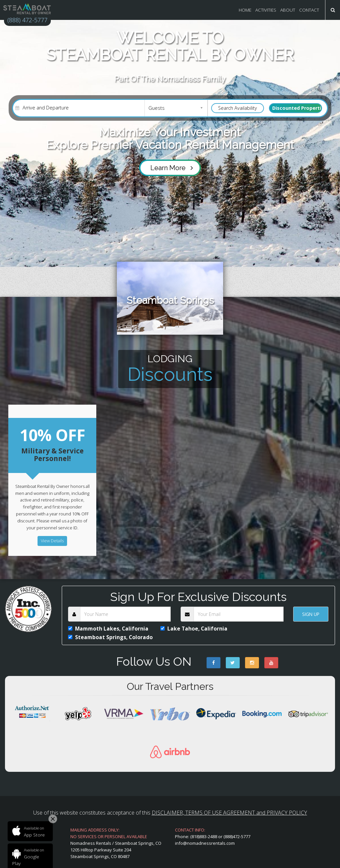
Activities (266, 10)
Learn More (172, 168)
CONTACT (309, 10)
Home (245, 10)
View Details (52, 542)
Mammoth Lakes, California (108, 628)
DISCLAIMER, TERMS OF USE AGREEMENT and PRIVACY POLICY (229, 812)
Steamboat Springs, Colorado (111, 636)
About (288, 10)
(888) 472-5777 (29, 20)
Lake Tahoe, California (194, 628)
